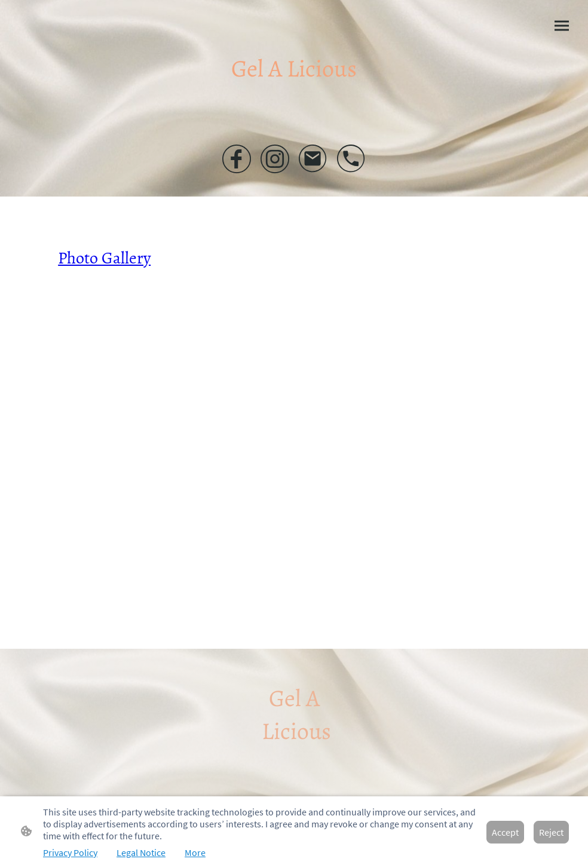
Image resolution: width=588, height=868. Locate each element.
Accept (505, 832)
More (195, 852)
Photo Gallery (104, 258)
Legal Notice (141, 852)
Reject (551, 832)
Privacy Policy (70, 852)
